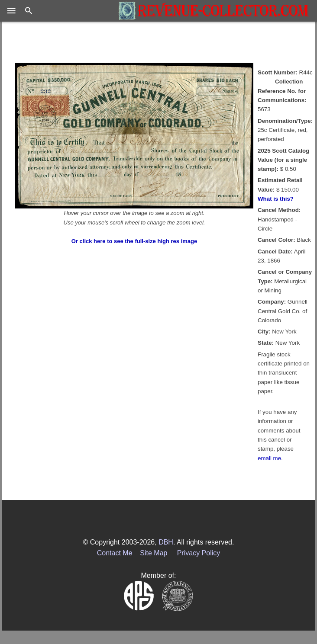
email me (269, 458)
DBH (166, 542)
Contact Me (115, 553)
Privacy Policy (199, 553)
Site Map (154, 553)
